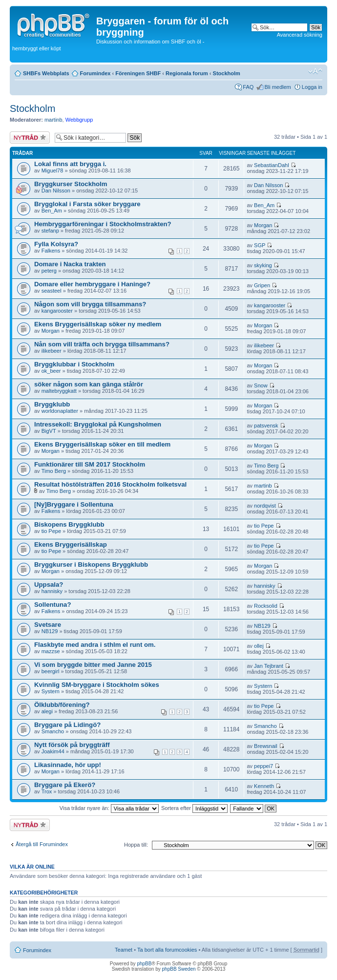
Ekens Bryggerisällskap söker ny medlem (98, 324)
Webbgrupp (79, 120)
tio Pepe (51, 531)
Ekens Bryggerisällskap (71, 544)
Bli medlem (277, 87)
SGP (260, 245)
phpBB (144, 964)
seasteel (52, 291)
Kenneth (264, 786)
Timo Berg (54, 471)
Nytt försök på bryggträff (72, 745)
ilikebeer (52, 351)
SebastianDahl (272, 165)
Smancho (53, 731)
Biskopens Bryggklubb (69, 524)
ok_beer (51, 371)
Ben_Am (52, 211)
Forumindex (95, 73)
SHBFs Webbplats (46, 73)
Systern (51, 691)
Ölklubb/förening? (62, 705)
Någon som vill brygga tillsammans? (90, 304)
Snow (261, 385)
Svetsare (48, 625)
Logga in (312, 87)
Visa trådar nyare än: (109, 808)
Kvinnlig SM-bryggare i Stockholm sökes (97, 685)
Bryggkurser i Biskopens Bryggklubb (91, 565)
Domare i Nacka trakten (70, 264)
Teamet (124, 950)
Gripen (262, 285)
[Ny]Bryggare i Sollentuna (74, 504)
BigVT (49, 431)
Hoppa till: (136, 845)
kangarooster (57, 311)
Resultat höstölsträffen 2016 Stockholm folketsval (110, 484)
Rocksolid (266, 606)
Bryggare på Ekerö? (65, 785)
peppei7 (263, 766)
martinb (53, 120)
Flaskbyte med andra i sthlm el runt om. (95, 645)
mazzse (51, 651)
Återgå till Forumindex (42, 844)
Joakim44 (53, 751)
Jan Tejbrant (269, 666)
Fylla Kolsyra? (56, 244)
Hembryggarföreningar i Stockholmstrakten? (103, 224)
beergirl (51, 671)
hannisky (52, 591)
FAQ (248, 87)
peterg (49, 271)
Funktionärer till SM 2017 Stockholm (90, 464)
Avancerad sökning (300, 35)
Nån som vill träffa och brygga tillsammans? (102, 344)
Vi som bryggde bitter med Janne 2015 (93, 665)
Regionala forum (187, 73)
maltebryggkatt (59, 391)
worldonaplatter (60, 411)
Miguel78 (53, 170)
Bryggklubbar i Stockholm (74, 364)
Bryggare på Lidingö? (67, 725)
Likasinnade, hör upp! (68, 765)
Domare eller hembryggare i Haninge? (92, 284)
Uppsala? (49, 585)
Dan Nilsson (56, 191)
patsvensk (266, 426)
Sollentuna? (53, 605)
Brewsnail (266, 746)
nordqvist (265, 506)
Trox (47, 791)
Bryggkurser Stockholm (71, 184)
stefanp (50, 231)
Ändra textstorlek (315, 71)
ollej (259, 646)
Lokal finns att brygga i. (70, 164)
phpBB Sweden (179, 969)
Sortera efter (194, 808)
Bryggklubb (52, 404)
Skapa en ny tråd (30, 138)
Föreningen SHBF (138, 73)
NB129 (50, 631)
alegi (47, 711)
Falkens (51, 251)
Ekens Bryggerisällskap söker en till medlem (102, 444)
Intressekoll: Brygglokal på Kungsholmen (98, 424)
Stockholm (227, 73)
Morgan (263, 225)
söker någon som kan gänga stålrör (89, 384)
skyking (263, 265)
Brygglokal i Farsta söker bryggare (87, 204)
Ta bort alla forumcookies (167, 950)
